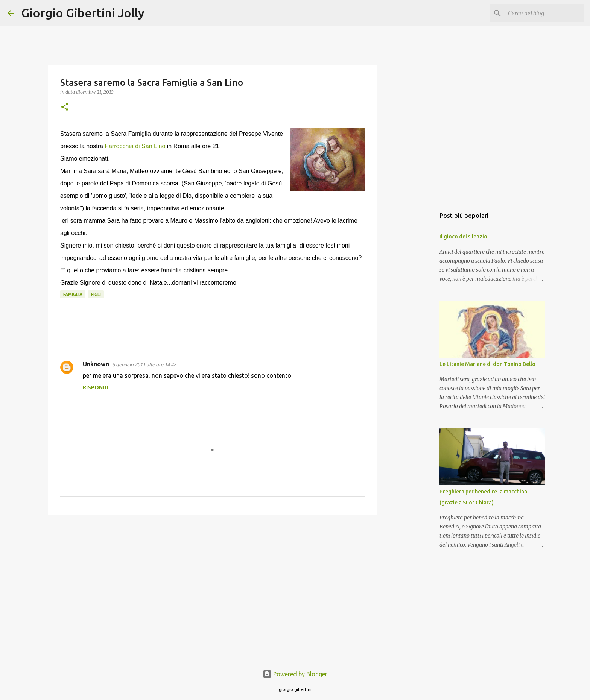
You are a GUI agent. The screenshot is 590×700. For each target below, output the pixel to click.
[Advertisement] (213, 579)
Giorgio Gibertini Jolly (83, 13)
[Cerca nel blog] (544, 13)
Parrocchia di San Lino (134, 146)
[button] (65, 107)
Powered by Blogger (295, 674)
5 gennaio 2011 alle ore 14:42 (144, 364)
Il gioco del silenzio (463, 237)
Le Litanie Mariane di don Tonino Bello (487, 364)
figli (96, 294)
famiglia (73, 294)
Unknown (96, 364)
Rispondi (95, 387)
